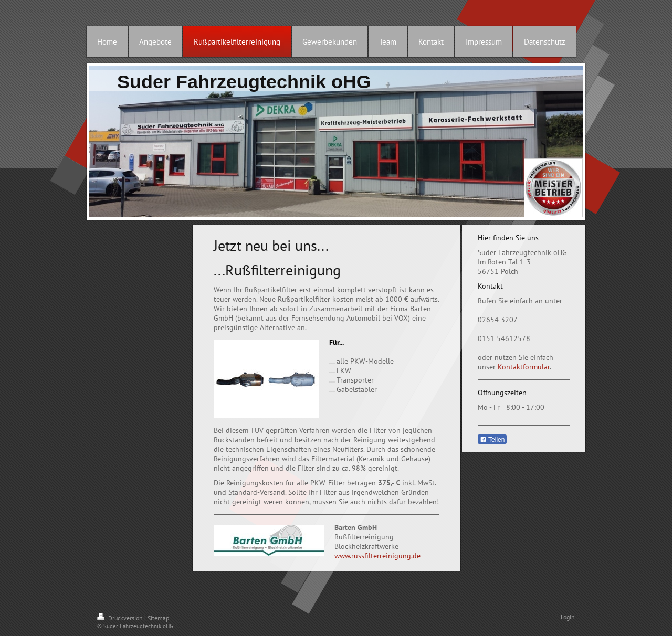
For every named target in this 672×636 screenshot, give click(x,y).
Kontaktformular (524, 367)
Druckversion (121, 618)
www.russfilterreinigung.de (377, 556)
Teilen (492, 440)
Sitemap (158, 618)
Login (568, 617)
